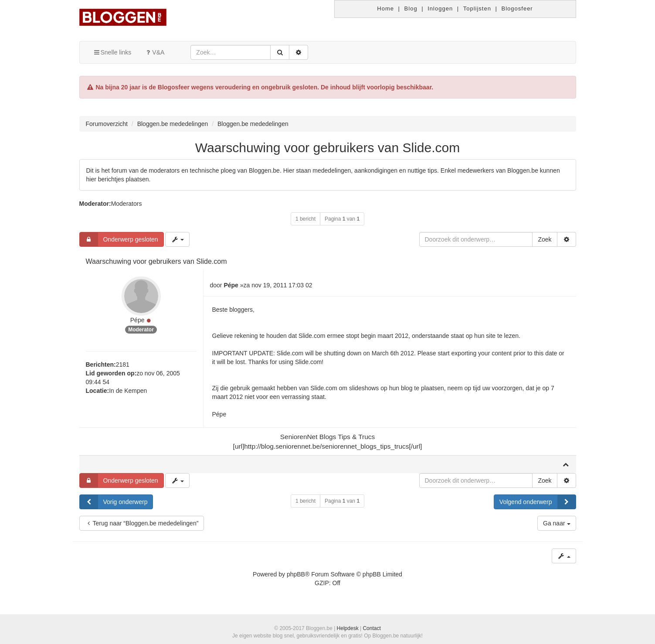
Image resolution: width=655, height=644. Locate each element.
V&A (154, 52)
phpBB (296, 574)
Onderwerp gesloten (119, 239)
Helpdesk (348, 628)
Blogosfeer (517, 9)
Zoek (545, 239)
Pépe (137, 320)
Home (385, 9)
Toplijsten (477, 9)
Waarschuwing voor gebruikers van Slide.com (328, 148)
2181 (123, 365)
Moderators (127, 204)
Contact (372, 628)
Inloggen (440, 9)
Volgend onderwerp (538, 502)
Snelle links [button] (112, 52)
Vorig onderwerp (114, 502)
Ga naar (557, 523)
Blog (411, 9)
